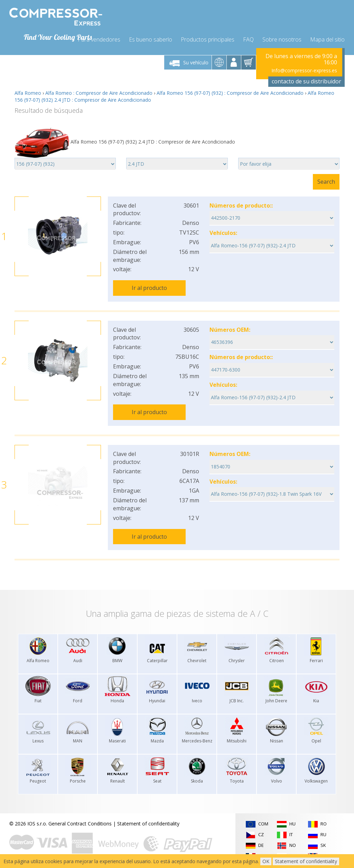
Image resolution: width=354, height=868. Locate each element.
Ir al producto (149, 287)
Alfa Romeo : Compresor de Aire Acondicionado (99, 92)
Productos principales (208, 39)
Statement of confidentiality (148, 821)
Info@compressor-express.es (304, 70)
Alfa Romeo (28, 92)
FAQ (248, 39)
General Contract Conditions (80, 821)
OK (266, 861)
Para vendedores (99, 39)
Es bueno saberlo (151, 39)
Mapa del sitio (327, 39)
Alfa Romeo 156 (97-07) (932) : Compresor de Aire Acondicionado (230, 92)
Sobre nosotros (282, 39)
